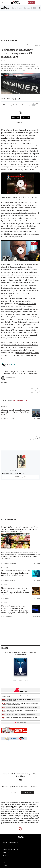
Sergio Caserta (11, 377)
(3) (38, 419)
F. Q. (3, 61)
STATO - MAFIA (9, 470)
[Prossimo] (38, 391)
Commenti (5, 99)
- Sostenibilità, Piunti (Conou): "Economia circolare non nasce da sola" (20, 708)
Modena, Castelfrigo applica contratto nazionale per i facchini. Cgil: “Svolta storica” (16, 412)
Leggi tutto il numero (20, 680)
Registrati (28, 792)
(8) (6, 382)
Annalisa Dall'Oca (8, 419)
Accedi (13, 792)
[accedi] (38, 3)
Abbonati (31, 3)
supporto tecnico (32, 822)
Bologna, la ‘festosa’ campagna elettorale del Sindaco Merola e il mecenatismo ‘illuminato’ (21, 372)
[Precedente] (32, 391)
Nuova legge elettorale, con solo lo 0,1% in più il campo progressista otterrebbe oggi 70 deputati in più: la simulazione (15, 591)
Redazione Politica (8, 599)
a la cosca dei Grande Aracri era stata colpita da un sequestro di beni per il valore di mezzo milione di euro (20, 345)
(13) (38, 617)
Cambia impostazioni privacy (11, 849)
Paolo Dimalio (6, 617)
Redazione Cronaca (8, 581)
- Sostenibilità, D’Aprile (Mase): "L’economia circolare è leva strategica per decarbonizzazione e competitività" (20, 704)
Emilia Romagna (9, 40)
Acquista (20, 477)
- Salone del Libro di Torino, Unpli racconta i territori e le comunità (19, 715)
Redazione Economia (8, 563)
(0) (38, 563)
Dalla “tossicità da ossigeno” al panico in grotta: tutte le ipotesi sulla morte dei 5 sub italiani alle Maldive (16, 573)
